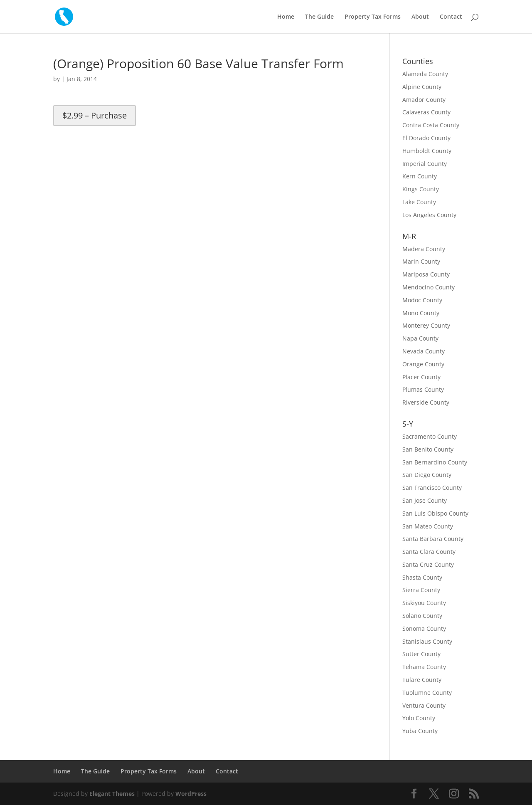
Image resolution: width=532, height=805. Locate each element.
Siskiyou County (424, 603)
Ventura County (424, 705)
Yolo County (419, 718)
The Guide (319, 17)
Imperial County (425, 164)
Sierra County (421, 590)
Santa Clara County (429, 552)
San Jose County (425, 500)
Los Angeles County (429, 215)
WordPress (191, 794)
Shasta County (422, 577)
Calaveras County (426, 112)
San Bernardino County (435, 462)
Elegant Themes (112, 794)
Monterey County (426, 325)
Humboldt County (427, 151)
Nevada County (424, 351)
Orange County (423, 364)
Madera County (424, 249)
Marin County (421, 261)
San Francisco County (432, 488)
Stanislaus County (427, 641)
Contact (451, 17)
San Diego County (427, 475)
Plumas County (423, 389)
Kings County (421, 189)
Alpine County (422, 87)
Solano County (422, 616)
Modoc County (422, 300)
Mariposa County (426, 274)
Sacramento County (430, 436)
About (420, 17)
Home (286, 17)
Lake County (419, 202)
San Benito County (428, 449)
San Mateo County (428, 526)
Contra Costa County (431, 125)
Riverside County (426, 402)
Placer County (421, 377)
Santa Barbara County (433, 539)
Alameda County (425, 74)
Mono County (421, 313)
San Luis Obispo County (435, 513)
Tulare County (422, 680)
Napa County (420, 338)
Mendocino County (429, 287)
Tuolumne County (427, 693)
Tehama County (424, 667)
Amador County (424, 100)
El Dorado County (426, 138)
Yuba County (420, 731)
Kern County (420, 176)
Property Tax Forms (373, 17)
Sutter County (421, 654)
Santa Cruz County (428, 564)
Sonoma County (424, 628)
